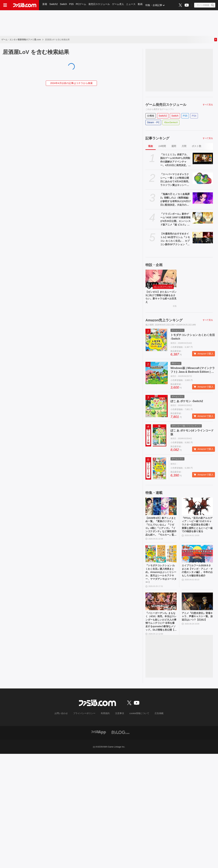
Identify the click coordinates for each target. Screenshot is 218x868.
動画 (142, 5)
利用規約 (105, 724)
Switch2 (54, 5)
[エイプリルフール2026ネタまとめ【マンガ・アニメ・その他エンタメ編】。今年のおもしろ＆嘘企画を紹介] (197, 558)
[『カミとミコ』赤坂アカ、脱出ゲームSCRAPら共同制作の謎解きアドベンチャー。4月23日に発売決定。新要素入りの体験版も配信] (203, 158)
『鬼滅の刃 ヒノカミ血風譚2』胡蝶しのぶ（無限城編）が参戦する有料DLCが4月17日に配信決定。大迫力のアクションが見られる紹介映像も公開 (175, 200)
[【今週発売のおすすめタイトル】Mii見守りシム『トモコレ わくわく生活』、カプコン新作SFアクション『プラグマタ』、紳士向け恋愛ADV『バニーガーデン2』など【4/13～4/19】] (203, 238)
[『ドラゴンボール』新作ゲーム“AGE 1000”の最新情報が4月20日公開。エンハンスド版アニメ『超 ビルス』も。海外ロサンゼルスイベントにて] (203, 218)
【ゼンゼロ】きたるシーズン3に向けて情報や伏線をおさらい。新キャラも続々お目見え (160, 298)
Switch (64, 5)
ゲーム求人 (119, 5)
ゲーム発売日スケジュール (166, 105)
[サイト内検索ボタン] (205, 5)
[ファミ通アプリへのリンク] (99, 742)
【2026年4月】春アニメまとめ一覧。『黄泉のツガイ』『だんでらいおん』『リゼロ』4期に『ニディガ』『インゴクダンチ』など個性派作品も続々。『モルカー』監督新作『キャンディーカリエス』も (160, 530)
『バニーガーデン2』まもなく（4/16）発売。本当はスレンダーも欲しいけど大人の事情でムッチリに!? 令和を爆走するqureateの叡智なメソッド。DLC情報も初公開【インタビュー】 (160, 631)
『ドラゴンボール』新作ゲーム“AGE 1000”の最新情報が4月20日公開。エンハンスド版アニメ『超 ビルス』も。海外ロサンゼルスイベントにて (175, 219)
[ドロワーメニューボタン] (5, 5)
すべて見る (208, 105)
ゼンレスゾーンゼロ (163, 287)
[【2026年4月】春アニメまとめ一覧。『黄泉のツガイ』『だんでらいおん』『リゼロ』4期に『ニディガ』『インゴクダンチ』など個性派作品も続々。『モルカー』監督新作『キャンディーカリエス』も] (161, 508)
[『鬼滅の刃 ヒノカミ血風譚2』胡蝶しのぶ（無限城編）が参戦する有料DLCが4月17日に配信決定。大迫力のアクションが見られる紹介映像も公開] (203, 198)
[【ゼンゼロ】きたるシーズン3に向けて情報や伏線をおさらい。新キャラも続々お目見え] (161, 278)
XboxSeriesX (171, 122)
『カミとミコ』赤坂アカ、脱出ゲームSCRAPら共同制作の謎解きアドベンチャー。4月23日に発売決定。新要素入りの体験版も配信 (175, 160)
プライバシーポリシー (86, 724)
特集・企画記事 (156, 5)
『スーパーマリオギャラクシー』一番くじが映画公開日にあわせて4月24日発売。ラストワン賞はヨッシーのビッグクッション (175, 180)
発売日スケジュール (100, 5)
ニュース (133, 5)
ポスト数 (197, 146)
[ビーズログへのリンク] (120, 742)
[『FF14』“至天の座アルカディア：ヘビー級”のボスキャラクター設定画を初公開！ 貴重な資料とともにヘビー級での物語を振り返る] (197, 508)
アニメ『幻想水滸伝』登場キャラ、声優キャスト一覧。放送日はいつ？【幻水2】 (197, 627)
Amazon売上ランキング (164, 322)
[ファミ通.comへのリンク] (25, 5)
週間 (174, 146)
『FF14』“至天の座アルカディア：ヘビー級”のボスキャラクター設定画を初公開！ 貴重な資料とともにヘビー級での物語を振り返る (197, 530)
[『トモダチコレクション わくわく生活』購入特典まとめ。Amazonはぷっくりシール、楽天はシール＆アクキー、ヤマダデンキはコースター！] (161, 558)
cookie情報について (138, 724)
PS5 (72, 5)
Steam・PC (153, 122)
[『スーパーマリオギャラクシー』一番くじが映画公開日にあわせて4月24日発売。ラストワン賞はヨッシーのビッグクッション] (203, 178)
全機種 (151, 116)
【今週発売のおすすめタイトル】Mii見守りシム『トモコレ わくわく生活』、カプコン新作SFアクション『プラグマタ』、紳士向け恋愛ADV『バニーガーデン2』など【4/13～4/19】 (176, 239)
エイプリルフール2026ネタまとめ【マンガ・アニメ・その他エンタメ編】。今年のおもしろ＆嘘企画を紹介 (197, 578)
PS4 (194, 116)
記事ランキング (157, 138)
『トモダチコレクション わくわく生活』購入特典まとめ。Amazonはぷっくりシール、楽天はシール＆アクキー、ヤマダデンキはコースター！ (160, 580)
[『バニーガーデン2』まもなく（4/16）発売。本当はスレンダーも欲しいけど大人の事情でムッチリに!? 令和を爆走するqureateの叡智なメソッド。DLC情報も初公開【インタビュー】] (161, 609)
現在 (151, 146)
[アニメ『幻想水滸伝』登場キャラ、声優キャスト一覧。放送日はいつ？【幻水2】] (197, 609)
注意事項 (119, 724)
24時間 (162, 146)
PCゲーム (82, 5)
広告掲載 (156, 724)
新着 (45, 5)
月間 (184, 146)
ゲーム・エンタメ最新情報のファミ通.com (21, 40)
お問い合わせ (64, 724)
